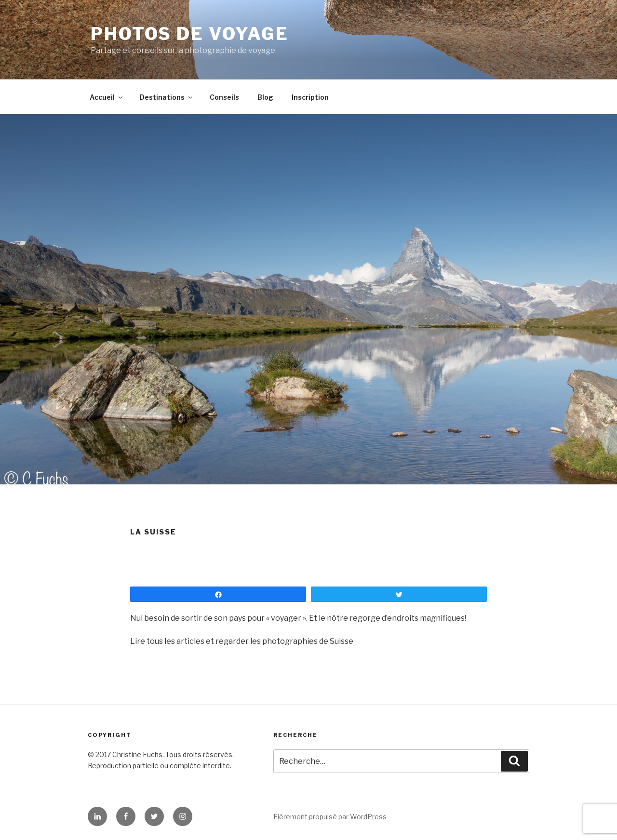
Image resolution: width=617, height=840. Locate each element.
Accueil (107, 97)
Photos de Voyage (190, 34)
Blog (265, 97)
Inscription (310, 97)
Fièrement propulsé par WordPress (330, 817)
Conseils (224, 97)
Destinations (167, 97)
